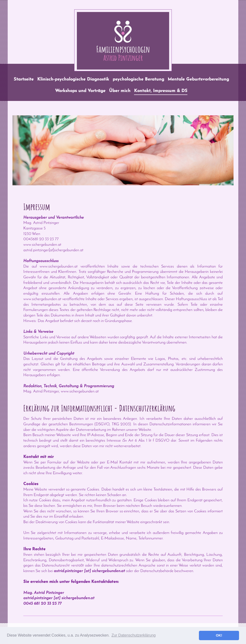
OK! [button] (219, 635)
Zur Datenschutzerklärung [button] (134, 635)
